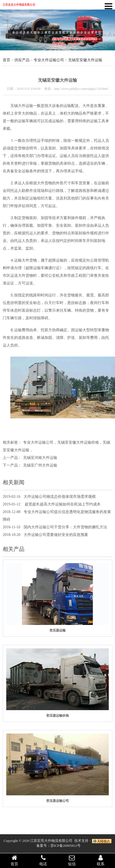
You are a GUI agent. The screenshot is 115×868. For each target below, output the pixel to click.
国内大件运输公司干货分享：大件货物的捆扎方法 (65, 527)
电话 (43, 860)
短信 (72, 860)
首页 (7, 60)
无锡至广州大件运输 (40, 465)
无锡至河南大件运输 (40, 458)
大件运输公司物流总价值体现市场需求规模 (60, 497)
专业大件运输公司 (49, 60)
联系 (101, 860)
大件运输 (25, 106)
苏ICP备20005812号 (66, 846)
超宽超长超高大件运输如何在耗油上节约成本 (62, 504)
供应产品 (22, 60)
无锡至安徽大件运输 (85, 60)
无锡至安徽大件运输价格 (78, 442)
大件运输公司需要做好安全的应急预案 (56, 535)
